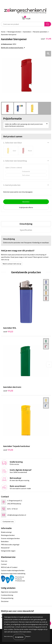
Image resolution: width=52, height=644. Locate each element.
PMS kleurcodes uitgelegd (10, 545)
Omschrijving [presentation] (26, 224)
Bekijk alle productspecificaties (13, 48)
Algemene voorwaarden (9, 592)
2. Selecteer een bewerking (15, 161)
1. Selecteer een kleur (13, 143)
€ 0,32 (8, 391)
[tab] (26, 224)
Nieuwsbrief (5, 548)
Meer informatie (8, 636)
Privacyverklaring (7, 598)
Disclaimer (5, 601)
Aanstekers (27, 32)
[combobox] (23, 24)
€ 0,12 (8, 331)
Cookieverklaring (7, 595)
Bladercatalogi (6, 532)
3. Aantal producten (12, 185)
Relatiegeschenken (14, 32)
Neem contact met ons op (12, 264)
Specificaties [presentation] (26, 230)
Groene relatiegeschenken (10, 538)
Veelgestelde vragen (8, 551)
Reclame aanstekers (40, 32)
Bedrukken (5, 541)
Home (3, 32)
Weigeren (28, 636)
